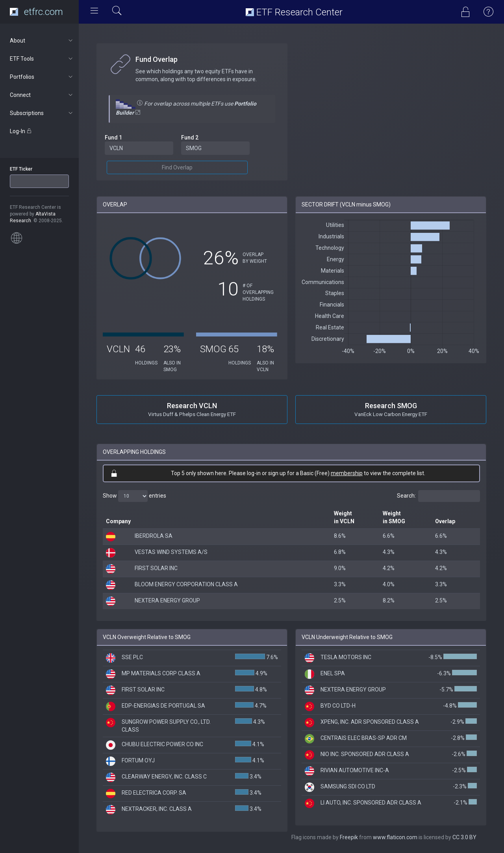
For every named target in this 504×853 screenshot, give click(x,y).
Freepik (349, 837)
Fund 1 (113, 138)
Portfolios (42, 77)
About (42, 41)
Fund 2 (190, 138)
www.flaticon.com (395, 837)
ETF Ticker (21, 169)
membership (347, 473)
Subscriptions (42, 113)
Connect (42, 95)
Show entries (134, 496)
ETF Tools (42, 59)
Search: (438, 496)
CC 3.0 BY (464, 837)
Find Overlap (177, 167)
